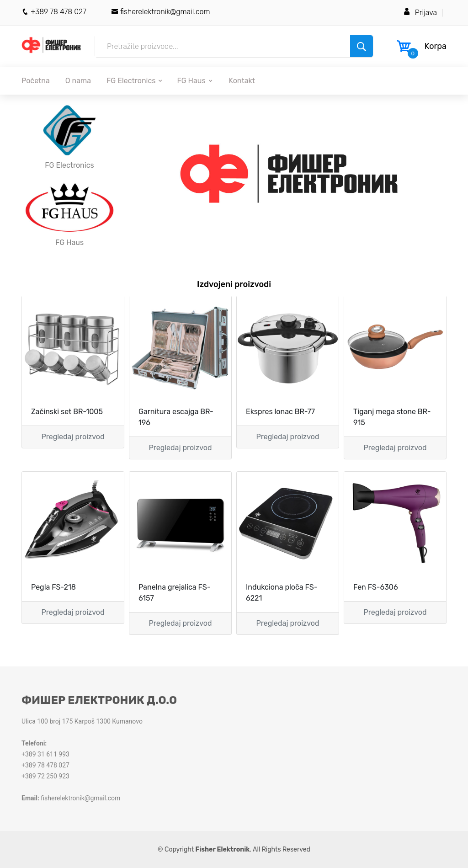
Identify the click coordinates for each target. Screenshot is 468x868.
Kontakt (242, 81)
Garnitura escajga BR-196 (176, 417)
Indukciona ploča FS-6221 (282, 593)
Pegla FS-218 (53, 587)
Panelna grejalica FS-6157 (174, 593)
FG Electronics (135, 81)
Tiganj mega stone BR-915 (392, 417)
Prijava (426, 13)
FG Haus (195, 81)
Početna (36, 81)
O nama (78, 81)
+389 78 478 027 (54, 12)
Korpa (436, 46)
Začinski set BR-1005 (67, 412)
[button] (155, 174)
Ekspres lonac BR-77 (280, 412)
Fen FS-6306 (376, 587)
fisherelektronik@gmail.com (161, 12)
